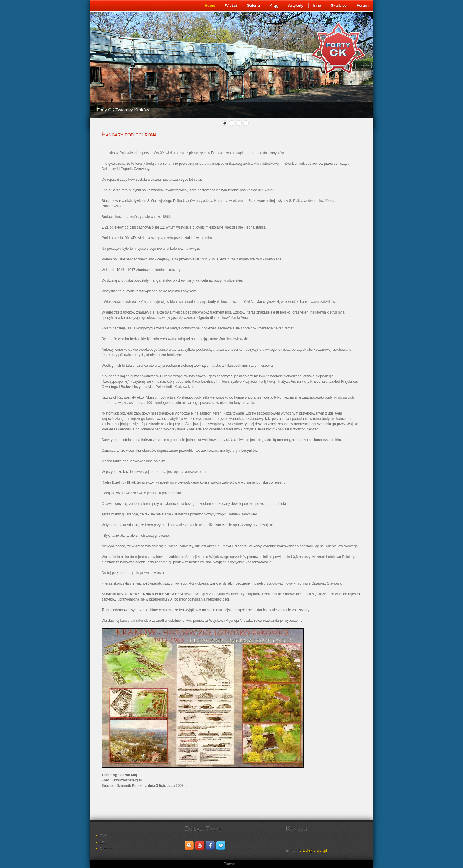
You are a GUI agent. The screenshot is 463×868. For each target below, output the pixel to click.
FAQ (103, 836)
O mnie (105, 849)
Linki (103, 842)
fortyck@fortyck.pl (313, 851)
